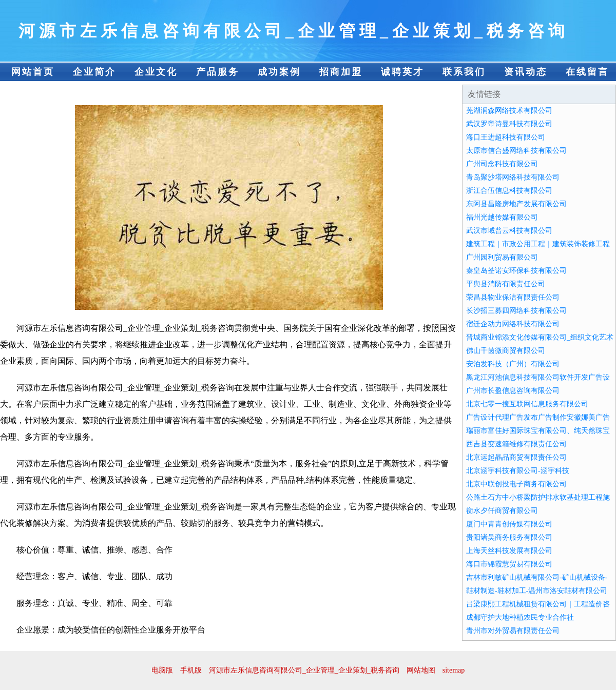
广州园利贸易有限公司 (502, 257)
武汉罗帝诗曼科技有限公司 (509, 124)
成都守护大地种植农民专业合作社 (520, 617)
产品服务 (218, 72)
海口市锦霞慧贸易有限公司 (509, 564)
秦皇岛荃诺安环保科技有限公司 (516, 271)
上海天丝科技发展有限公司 (509, 551)
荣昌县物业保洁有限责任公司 (513, 297)
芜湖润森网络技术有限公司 (509, 111)
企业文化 (156, 72)
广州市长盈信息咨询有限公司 (513, 391)
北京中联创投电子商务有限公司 (516, 484)
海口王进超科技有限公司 (506, 137)
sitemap (454, 670)
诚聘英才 (402, 72)
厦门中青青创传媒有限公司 (509, 524)
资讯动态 (526, 72)
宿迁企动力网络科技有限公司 (513, 324)
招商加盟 (341, 72)
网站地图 (421, 670)
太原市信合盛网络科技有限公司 (516, 151)
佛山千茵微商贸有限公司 (506, 351)
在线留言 (587, 72)
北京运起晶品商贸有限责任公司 (516, 457)
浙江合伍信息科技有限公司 (509, 191)
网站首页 (33, 72)
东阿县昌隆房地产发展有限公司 (516, 204)
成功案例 (279, 72)
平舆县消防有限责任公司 (506, 284)
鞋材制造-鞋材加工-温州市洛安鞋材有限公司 (537, 591)
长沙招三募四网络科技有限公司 (516, 311)
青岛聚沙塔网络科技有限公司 (513, 177)
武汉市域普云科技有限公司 (509, 231)
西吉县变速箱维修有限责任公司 (516, 444)
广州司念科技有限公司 (502, 164)
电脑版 (162, 670)
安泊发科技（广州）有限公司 (513, 364)
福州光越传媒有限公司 (502, 217)
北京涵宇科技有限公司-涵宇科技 (518, 471)
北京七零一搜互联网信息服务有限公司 (527, 404)
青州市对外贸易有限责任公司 (513, 631)
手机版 (191, 670)
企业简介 (94, 72)
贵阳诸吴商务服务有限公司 (509, 537)
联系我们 (464, 72)
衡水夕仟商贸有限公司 (502, 511)
